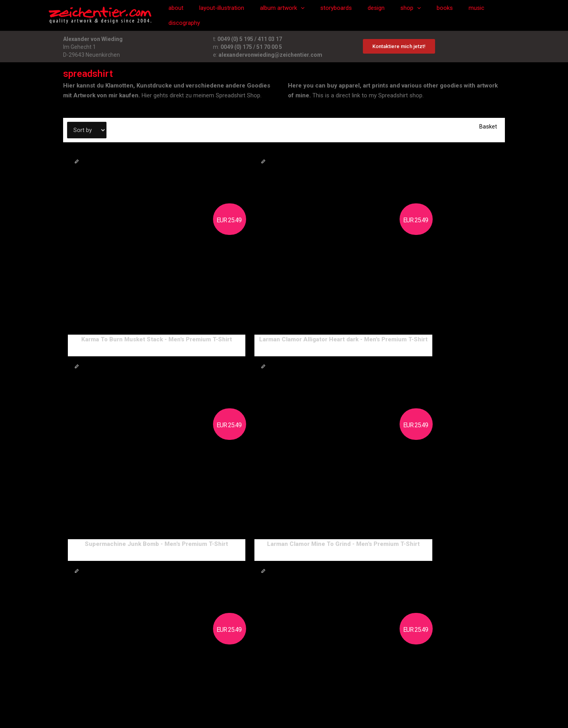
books (436, 15)
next (69, 644)
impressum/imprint (212, 676)
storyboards (339, 15)
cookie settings (361, 676)
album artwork (289, 15)
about (191, 15)
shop (405, 15)
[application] (307, 15)
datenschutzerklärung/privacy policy (289, 676)
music (463, 15)
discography (499, 15)
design (375, 15)
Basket (488, 127)
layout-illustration (232, 15)
